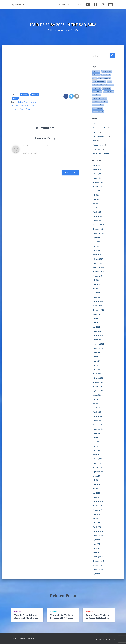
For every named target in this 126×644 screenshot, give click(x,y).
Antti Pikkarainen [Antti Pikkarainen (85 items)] (99, 81)
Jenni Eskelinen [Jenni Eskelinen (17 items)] (107, 71)
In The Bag (24, 94)
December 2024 (98, 225)
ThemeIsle (111, 639)
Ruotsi (32, 106)
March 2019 (97, 455)
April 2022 (96, 327)
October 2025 (97, 187)
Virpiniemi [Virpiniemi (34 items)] (96, 71)
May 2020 (96, 404)
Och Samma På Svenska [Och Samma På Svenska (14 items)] (100, 98)
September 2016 (98, 535)
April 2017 (96, 523)
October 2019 (97, 425)
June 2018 (96, 484)
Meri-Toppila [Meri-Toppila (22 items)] (97, 95)
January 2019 (97, 463)
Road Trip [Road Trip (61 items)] (97, 88)
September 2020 (98, 391)
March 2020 (97, 412)
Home (15, 639)
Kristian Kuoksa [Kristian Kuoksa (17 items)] (109, 92)
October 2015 (97, 565)
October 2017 (97, 510)
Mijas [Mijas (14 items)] (110, 82)
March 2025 (97, 212)
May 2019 (96, 446)
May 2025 (96, 204)
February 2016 (98, 557)
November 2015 (98, 561)
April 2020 (96, 408)
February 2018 (98, 501)
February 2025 (98, 216)
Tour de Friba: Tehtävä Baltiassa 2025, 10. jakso (26, 616)
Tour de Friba (25, 109)
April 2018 (96, 493)
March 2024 (97, 255)
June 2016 (96, 544)
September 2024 (98, 233)
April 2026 (96, 165)
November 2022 (98, 310)
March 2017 (97, 527)
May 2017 (96, 518)
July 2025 (96, 195)
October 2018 (97, 467)
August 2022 (97, 314)
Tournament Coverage (101, 153)
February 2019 (98, 459)
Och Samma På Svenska (20, 106)
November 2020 (98, 382)
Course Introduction (100, 128)
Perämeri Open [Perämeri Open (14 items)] (106, 75)
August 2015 (97, 574)
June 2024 (96, 242)
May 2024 (96, 246)
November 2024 (98, 229)
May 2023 (96, 289)
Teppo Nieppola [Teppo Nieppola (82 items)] (104, 78)
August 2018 (97, 476)
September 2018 (98, 472)
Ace (94, 124)
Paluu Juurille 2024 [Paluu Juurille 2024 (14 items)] (98, 112)
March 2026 (97, 169)
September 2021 (98, 348)
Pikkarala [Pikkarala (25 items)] (96, 75)
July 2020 (96, 399)
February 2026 (98, 174)
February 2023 (98, 301)
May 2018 (96, 489)
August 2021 (97, 352)
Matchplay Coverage (100, 136)
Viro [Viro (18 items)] (94, 78)
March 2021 (97, 374)
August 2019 (97, 433)
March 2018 (97, 497)
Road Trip (35, 94)
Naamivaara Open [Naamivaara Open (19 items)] (98, 105)
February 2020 (98, 416)
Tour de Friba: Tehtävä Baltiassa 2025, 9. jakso (62, 616)
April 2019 (96, 450)
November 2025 (98, 182)
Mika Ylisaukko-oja (31, 102)
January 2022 (97, 340)
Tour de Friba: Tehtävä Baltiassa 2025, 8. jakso (97, 616)
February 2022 (98, 335)
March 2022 (97, 331)
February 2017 (98, 531)
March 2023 (97, 297)
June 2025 (96, 199)
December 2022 (98, 306)
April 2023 (96, 293)
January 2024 (97, 263)
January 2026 (97, 178)
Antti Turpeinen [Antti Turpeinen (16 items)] (97, 92)
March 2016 (97, 552)
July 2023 (96, 280)
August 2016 (97, 540)
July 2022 (96, 318)
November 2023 (98, 272)
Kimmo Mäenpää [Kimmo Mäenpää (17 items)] (98, 108)
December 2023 (98, 267)
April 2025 (96, 208)
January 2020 (97, 421)
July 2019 (96, 438)
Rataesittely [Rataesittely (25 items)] (107, 88)
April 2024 (96, 250)
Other (94, 141)
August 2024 (97, 238)
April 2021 (96, 369)
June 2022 (96, 323)
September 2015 (98, 569)
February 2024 (98, 259)
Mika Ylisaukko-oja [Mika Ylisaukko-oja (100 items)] (100, 102)
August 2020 (97, 395)
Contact (79, 4)
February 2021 (98, 378)
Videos (62, 4)
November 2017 (98, 506)
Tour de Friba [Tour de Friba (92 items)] (98, 85)
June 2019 (96, 442)
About (71, 4)
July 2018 (96, 480)
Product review (98, 145)
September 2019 (98, 429)
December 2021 (98, 344)
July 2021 (96, 357)
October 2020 (97, 386)
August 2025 (97, 191)
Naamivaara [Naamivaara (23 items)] (109, 85)
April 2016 (96, 548)
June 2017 (96, 514)
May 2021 (96, 365)
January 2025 (97, 221)
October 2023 (97, 276)
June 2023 (96, 284)
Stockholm (15, 109)
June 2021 (96, 361)
